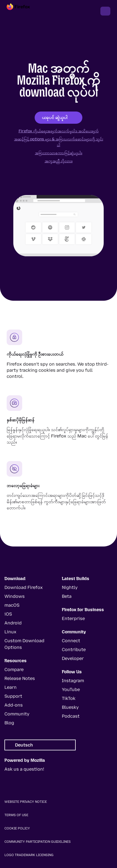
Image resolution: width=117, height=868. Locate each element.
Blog (9, 723)
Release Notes (20, 678)
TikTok (69, 698)
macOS (12, 605)
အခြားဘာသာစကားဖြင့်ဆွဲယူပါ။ (59, 153)
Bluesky (70, 707)
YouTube (71, 689)
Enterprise (73, 618)
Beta (67, 596)
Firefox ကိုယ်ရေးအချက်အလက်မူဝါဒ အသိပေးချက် (59, 131)
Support (13, 696)
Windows (15, 596)
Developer (73, 658)
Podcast (71, 716)
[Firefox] (23, 11)
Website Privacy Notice (26, 802)
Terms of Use (16, 815)
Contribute (74, 650)
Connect (71, 641)
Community (17, 714)
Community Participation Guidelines (38, 842)
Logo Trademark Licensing (29, 855)
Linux (10, 632)
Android (13, 623)
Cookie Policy (17, 828)
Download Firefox (24, 587)
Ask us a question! (24, 769)
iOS (8, 614)
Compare (14, 670)
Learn (11, 687)
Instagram (73, 681)
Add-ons (14, 705)
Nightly (70, 587)
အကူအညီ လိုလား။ (59, 161)
